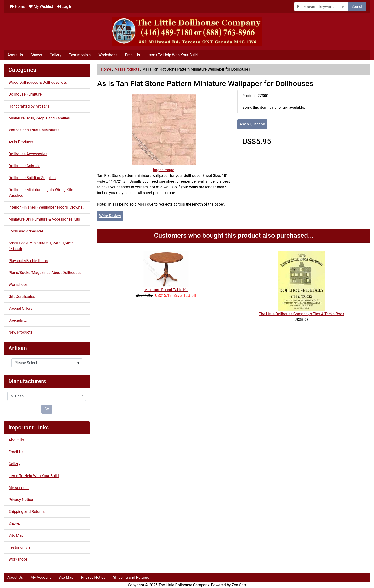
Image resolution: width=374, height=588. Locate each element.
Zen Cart (239, 585)
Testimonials (80, 55)
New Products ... (23, 332)
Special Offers (21, 308)
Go (47, 409)
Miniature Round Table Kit (166, 290)
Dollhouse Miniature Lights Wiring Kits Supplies (41, 193)
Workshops (108, 55)
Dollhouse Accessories (28, 154)
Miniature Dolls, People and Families (39, 118)
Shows (36, 55)
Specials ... (18, 320)
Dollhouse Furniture (25, 94)
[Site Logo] (187, 32)
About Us (15, 55)
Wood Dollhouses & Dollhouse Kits (38, 82)
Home (17, 7)
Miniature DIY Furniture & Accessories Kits (44, 219)
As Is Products (127, 69)
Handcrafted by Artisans (29, 106)
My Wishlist (41, 7)
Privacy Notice (21, 500)
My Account (19, 488)
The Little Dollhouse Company (184, 585)
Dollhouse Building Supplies (32, 178)
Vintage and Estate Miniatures (34, 130)
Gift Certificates (22, 297)
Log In (65, 7)
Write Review (110, 216)
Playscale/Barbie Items (28, 261)
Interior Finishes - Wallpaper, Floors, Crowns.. (47, 207)
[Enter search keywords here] (321, 7)
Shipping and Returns (27, 512)
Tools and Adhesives (26, 231)
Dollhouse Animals (24, 166)
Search (357, 7)
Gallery (55, 55)
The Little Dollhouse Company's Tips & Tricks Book (301, 314)
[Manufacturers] (47, 396)
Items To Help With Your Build (173, 55)
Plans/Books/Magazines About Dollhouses (45, 273)
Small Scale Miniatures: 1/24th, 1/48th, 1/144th (42, 246)
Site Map (16, 535)
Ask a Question (252, 124)
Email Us (132, 55)
